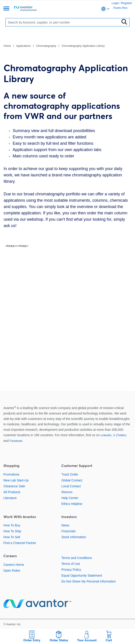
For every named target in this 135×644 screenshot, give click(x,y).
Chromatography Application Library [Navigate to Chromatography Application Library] (83, 46)
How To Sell (12, 537)
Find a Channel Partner (20, 543)
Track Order (70, 474)
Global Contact (72, 480)
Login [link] (115, 3)
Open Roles (12, 571)
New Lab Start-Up (16, 480)
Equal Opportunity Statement (82, 575)
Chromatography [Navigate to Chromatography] (46, 46)
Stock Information (74, 537)
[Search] (64, 22)
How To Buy (12, 525)
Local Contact (71, 486)
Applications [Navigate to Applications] (23, 46)
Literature (10, 498)
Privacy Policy (71, 570)
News (65, 525)
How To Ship (12, 531)
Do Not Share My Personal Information (88, 581)
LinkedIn (106, 435)
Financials (68, 531)
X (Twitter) (120, 435)
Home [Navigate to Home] (7, 46)
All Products (12, 492)
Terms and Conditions (77, 558)
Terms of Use (71, 564)
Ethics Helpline (72, 504)
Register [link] (127, 3)
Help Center (70, 498)
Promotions (11, 474)
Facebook (16, 441)
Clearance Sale (14, 486)
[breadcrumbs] (54, 46)
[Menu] (6, 9)
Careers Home (14, 565)
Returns (67, 492)
